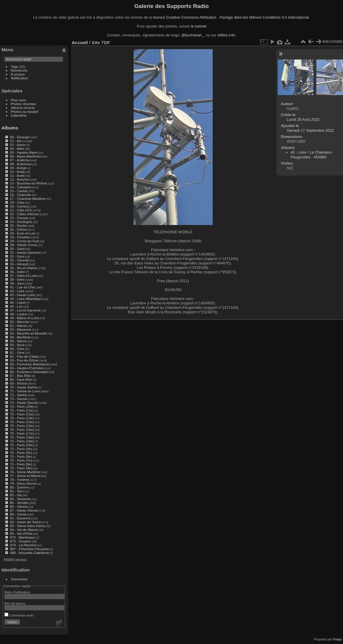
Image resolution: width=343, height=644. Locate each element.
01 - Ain (16, 141)
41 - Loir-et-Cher (23, 287)
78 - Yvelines (20, 480)
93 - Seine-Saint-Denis (27, 526)
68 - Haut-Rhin (21, 379)
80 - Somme (19, 487)
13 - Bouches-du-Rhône (28, 183)
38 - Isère (17, 279)
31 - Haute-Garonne (25, 252)
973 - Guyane (20, 541)
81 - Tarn (17, 491)
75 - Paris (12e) (22, 414)
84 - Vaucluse (20, 499)
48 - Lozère (19, 314)
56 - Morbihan (21, 337)
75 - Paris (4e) (21, 449)
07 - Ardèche (20, 160)
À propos (18, 74)
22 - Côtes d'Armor (24, 214)
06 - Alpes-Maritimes (26, 156)
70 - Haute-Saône (24, 387)
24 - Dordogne (21, 222)
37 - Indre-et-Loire (24, 276)
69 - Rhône (18, 383)
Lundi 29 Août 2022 (303, 119)
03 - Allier (17, 148)
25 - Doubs (18, 225)
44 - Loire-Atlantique (25, 299)
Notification (20, 78)
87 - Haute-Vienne (24, 510)
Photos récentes (24, 104)
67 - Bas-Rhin (20, 376)
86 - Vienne (19, 506)
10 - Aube (17, 172)
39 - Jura (17, 283)
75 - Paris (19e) (22, 441)
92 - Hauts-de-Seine (25, 522)
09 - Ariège (18, 168)
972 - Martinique (22, 537)
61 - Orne (17, 352)
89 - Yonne (18, 514)
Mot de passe (15, 603)
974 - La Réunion (23, 545)
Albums (10, 128)
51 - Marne (18, 326)
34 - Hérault (19, 264)
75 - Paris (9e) (21, 468)
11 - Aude (17, 175)
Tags (15, 66)
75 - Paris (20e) (22, 445)
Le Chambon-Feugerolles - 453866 (312, 155)
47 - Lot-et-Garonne (25, 310)
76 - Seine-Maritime (25, 472)
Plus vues (19, 100)
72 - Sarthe (18, 395)
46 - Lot (16, 306)
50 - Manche (19, 322)
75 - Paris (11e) (22, 410)
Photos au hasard (25, 111)
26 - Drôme (19, 229)
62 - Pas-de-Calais (24, 356)
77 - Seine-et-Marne (25, 476)
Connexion (19, 579)
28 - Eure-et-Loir (23, 233)
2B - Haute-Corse (23, 245)
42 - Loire (17, 291)
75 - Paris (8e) (21, 464)
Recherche (19, 70)
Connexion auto (19, 615)
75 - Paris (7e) (21, 460)
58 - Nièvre (18, 341)
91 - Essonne (20, 518)
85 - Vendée (19, 503)
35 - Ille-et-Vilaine (23, 268)
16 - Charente (20, 195)
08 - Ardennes (21, 164)
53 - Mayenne (20, 329)
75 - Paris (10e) (22, 406)
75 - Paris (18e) (22, 437)
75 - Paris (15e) (22, 426)
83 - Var (16, 495)
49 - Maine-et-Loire (24, 318)
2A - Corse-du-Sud (24, 241)
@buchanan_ (193, 35)
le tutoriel (198, 26)
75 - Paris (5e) (21, 453)
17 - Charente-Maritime (28, 199)
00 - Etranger (20, 137)
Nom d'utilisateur (17, 592)
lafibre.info (226, 35)
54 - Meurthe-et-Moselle (28, 333)
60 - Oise (17, 349)
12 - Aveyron (20, 179)
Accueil (80, 42)
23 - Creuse (19, 218)
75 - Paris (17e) (22, 433)
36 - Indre (17, 272)
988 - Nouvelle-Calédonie (29, 553)
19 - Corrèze (19, 206)
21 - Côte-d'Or (21, 210)
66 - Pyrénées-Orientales (29, 372)
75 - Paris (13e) (22, 418)
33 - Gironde (19, 260)
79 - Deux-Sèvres (23, 483)
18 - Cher (17, 202)
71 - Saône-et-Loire (25, 391)
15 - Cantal (18, 191)
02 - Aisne (17, 145)
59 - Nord (17, 345)
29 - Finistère (20, 237)
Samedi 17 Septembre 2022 (310, 130)
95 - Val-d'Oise (21, 533)
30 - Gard (17, 249)
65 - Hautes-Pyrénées (27, 368)
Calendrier (19, 115)
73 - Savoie (19, 399)
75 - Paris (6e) (21, 456)
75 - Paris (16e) (22, 429)
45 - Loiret (18, 302)
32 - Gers (17, 256)
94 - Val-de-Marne (24, 530)
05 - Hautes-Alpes (24, 152)
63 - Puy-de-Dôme (24, 360)
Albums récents (23, 108)
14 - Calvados (21, 187)
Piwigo (337, 639)
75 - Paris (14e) (22, 422)
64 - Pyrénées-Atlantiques (30, 364)
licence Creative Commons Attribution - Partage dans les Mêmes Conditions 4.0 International (231, 17)
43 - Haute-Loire (22, 295)
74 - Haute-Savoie (24, 403)
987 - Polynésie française (29, 549)
